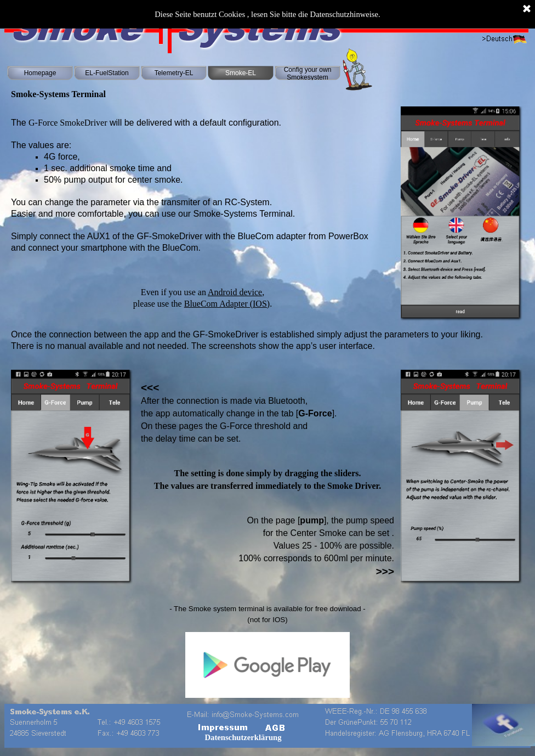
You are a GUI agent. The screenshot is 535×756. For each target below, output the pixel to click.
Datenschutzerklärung (243, 737)
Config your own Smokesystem (308, 74)
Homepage (40, 73)
